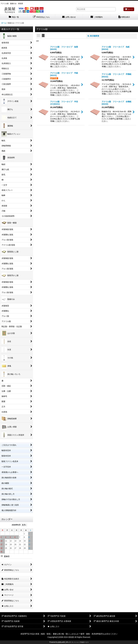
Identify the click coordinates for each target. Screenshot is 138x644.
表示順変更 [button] (93, 36)
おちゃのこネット (65, 642)
